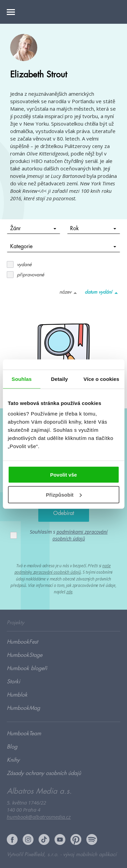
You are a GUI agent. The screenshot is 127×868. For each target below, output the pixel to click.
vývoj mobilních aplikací (90, 855)
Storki (13, 682)
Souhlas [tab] (22, 379)
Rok (93, 228)
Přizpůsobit (64, 495)
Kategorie (63, 246)
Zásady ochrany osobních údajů (44, 773)
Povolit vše (63, 475)
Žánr (33, 228)
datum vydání (102, 293)
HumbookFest (22, 642)
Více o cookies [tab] (101, 379)
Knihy (13, 760)
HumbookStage (25, 655)
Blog (12, 747)
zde (69, 592)
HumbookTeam (24, 734)
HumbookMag (23, 708)
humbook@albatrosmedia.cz (39, 817)
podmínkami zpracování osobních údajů (80, 535)
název (69, 293)
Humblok (17, 695)
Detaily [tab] (60, 379)
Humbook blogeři (27, 668)
